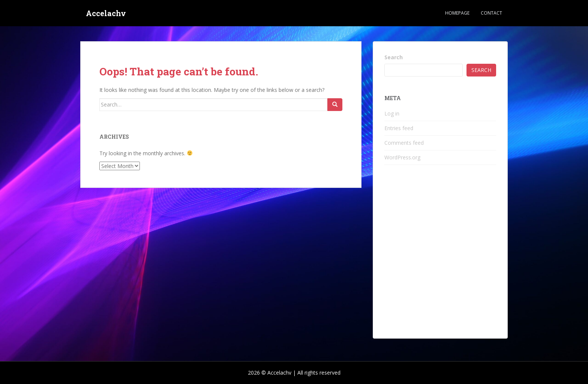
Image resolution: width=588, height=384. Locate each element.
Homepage (457, 13)
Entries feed (399, 128)
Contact (491, 13)
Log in (392, 113)
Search (394, 57)
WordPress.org (402, 157)
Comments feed (404, 143)
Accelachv (106, 13)
